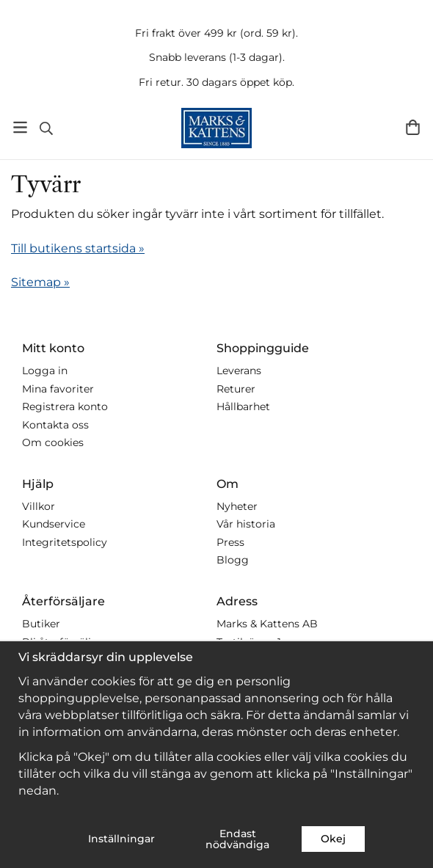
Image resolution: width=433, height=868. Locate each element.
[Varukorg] (413, 127)
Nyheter (237, 506)
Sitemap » (40, 282)
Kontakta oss (55, 425)
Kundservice (54, 524)
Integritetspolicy (65, 542)
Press (230, 542)
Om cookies (53, 442)
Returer (236, 389)
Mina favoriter (58, 389)
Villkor (39, 506)
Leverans (239, 371)
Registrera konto (65, 406)
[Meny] (20, 127)
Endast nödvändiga (237, 839)
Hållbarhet (243, 406)
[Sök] (46, 128)
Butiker (41, 624)
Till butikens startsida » (78, 248)
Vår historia (246, 524)
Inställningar (121, 839)
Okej (333, 839)
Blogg (233, 560)
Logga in (45, 371)
